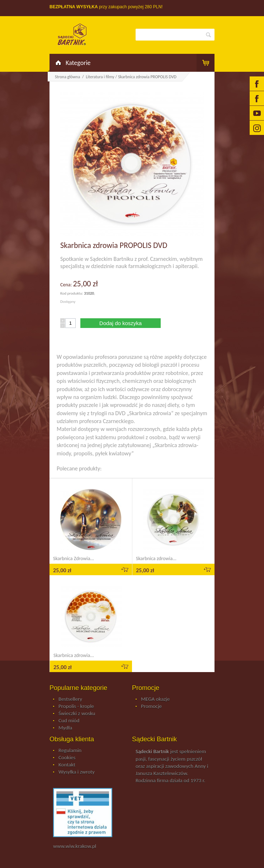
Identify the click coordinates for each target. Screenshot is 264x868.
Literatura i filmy (100, 77)
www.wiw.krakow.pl (75, 846)
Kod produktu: (72, 293)
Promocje (151, 707)
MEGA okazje (155, 699)
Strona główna (67, 77)
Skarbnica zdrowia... (156, 559)
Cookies (67, 758)
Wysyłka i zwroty (77, 772)
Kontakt (67, 765)
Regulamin (70, 751)
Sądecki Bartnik (152, 751)
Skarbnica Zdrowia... (74, 559)
